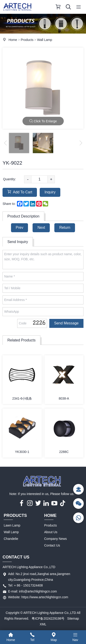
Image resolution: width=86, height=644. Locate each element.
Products (27, 40)
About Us (51, 532)
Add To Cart (20, 192)
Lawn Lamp (12, 525)
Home (13, 40)
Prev (20, 228)
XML (43, 624)
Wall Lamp (45, 40)
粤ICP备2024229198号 (48, 618)
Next (41, 228)
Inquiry (50, 192)
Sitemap (73, 618)
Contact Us (52, 545)
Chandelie (11, 539)
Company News (56, 539)
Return (65, 228)
